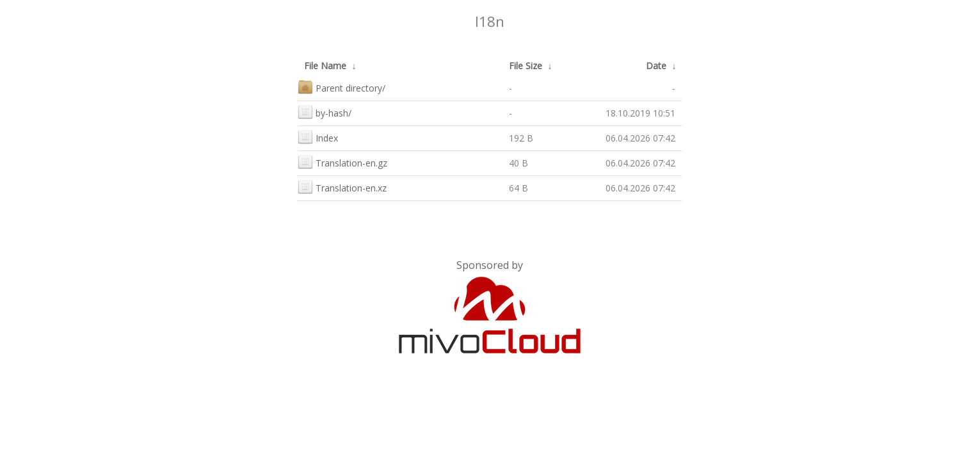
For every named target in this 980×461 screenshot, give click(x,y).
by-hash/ (325, 112)
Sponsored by (490, 265)
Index (318, 137)
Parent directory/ (341, 87)
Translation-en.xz (342, 187)
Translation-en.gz (342, 162)
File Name (325, 66)
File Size (526, 66)
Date (656, 66)
